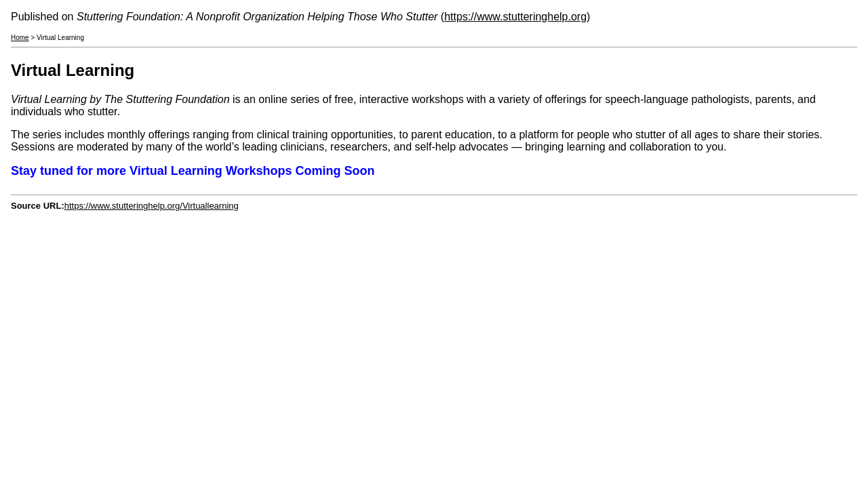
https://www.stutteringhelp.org (515, 17)
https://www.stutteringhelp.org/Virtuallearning (152, 206)
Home (20, 38)
